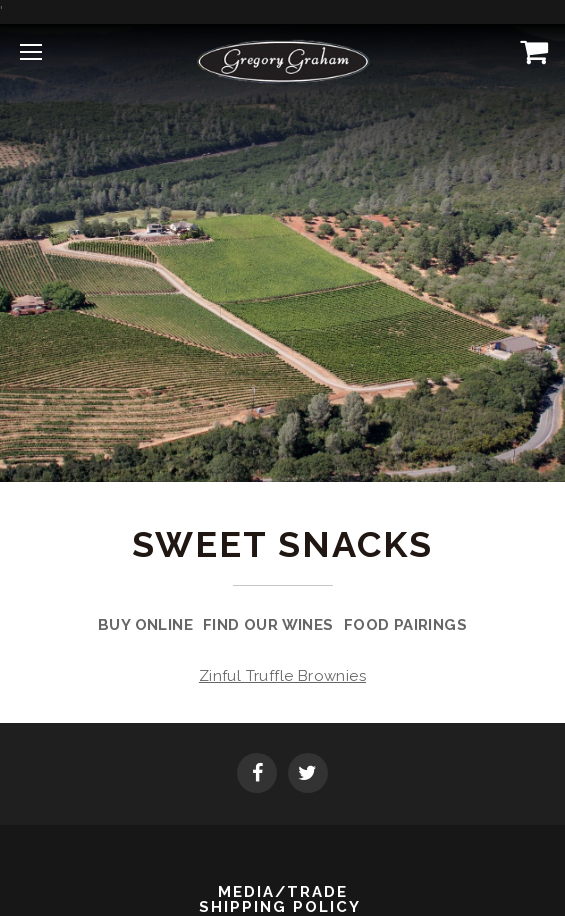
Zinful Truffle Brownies (282, 676)
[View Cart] (530, 51)
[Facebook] (257, 775)
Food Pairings (405, 625)
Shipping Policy (280, 907)
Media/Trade (283, 892)
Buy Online (145, 625)
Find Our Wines (268, 625)
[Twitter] (308, 775)
